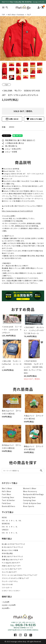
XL (17, 520)
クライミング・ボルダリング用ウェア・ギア (15, 578)
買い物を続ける (10, 146)
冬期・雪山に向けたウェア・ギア (12, 560)
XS (7, 520)
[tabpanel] (23, 38)
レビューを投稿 (9, 152)
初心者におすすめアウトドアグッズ (13, 544)
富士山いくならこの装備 (10, 550)
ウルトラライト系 (7, 584)
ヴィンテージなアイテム (10, 581)
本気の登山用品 (7, 553)
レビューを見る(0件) (11, 149)
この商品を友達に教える (13, 143)
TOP (3, 14)
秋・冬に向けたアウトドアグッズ (12, 547)
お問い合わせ (12, 119)
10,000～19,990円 (9, 605)
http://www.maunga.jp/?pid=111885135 (17, 211)
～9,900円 (6, 602)
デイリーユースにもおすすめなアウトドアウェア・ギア (20, 575)
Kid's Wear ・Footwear (16, 14)
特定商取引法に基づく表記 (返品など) (18, 140)
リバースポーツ (7, 587)
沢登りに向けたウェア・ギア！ (11, 566)
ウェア (29, 14)
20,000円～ (6, 608)
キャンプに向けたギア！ (10, 572)
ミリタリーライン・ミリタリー (11, 591)
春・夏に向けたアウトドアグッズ (12, 556)
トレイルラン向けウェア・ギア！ (12, 569)
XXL (20, 520)
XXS (3, 520)
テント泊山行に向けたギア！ (11, 563)
